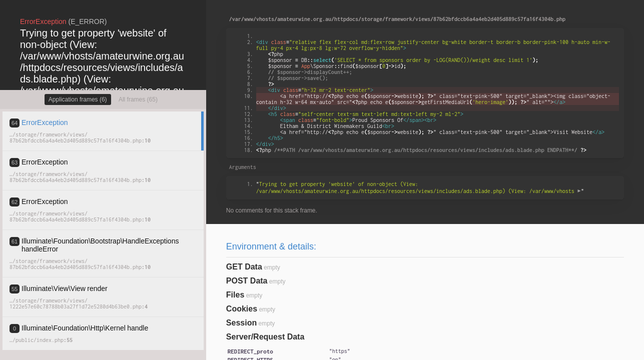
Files (235, 295)
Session (241, 323)
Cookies (242, 309)
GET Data (244, 267)
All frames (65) (138, 99)
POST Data (247, 281)
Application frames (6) (78, 99)
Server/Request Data (265, 337)
